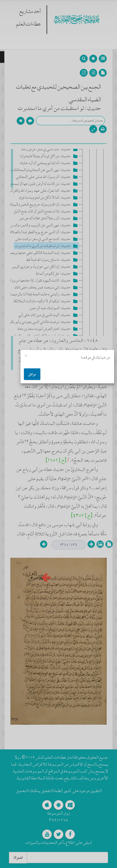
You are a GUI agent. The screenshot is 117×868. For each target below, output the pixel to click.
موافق (32, 374)
